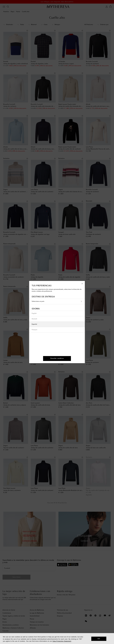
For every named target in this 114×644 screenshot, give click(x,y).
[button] (82, 283)
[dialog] (57, 639)
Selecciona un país (57, 302)
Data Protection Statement (62, 641)
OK (99, 639)
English (34, 313)
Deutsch (34, 319)
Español (34, 324)
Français (34, 330)
